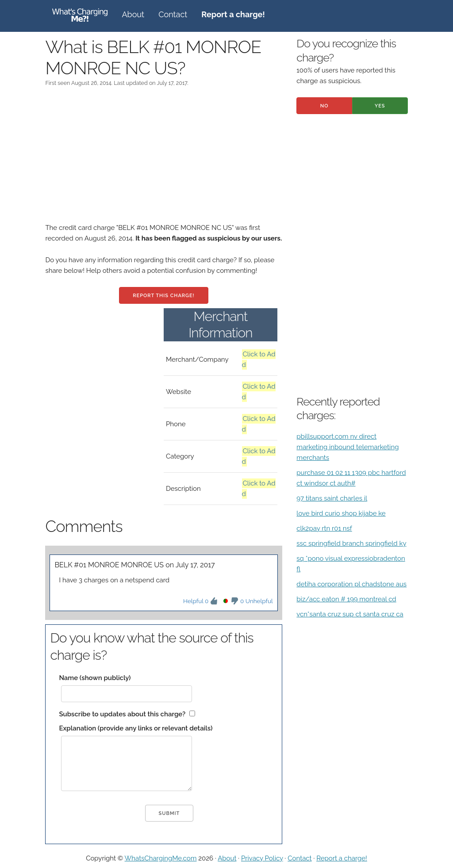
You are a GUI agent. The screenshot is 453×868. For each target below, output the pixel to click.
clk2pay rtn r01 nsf (324, 528)
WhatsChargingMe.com (161, 858)
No (324, 106)
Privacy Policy (262, 858)
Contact (173, 14)
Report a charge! (342, 858)
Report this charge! (163, 296)
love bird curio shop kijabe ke (341, 513)
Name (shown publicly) (95, 678)
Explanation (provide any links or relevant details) (136, 728)
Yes (380, 106)
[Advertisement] (163, 161)
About (133, 14)
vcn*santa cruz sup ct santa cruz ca (350, 614)
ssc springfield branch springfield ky (351, 543)
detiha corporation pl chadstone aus (351, 584)
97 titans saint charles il (332, 498)
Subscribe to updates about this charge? (122, 714)
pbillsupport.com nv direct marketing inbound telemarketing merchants (347, 447)
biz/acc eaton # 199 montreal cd (346, 599)
